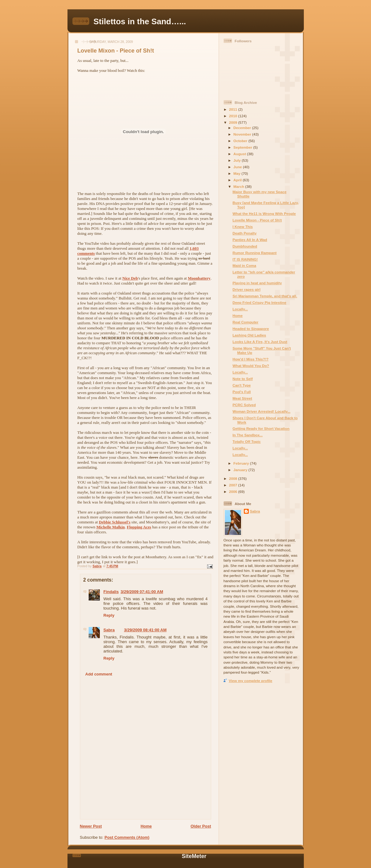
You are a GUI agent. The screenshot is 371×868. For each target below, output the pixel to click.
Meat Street (242, 398)
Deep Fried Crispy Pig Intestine (260, 302)
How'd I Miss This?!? (251, 359)
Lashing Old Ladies (249, 335)
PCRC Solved (244, 405)
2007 (234, 485)
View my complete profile (251, 681)
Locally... (240, 309)
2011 (234, 109)
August (240, 154)
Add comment (99, 674)
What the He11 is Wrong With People (264, 214)
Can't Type (242, 385)
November (243, 134)
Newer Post (91, 826)
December (243, 128)
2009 (234, 122)
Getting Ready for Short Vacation (261, 428)
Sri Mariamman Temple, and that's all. (265, 296)
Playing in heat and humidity (257, 283)
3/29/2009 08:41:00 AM (145, 630)
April (238, 180)
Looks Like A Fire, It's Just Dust (260, 342)
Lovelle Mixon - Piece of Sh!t (257, 220)
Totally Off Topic (247, 441)
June (238, 167)
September (243, 147)
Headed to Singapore (251, 329)
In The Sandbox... (248, 435)
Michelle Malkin (111, 527)
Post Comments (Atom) (127, 837)
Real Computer (246, 322)
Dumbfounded (245, 246)
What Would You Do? (251, 366)
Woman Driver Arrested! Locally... (262, 411)
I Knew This (243, 227)
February (242, 463)
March (239, 186)
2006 (234, 492)
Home (146, 826)
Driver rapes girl (247, 289)
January (241, 470)
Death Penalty (245, 233)
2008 (234, 478)
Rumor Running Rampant (255, 253)
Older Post (201, 826)
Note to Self (243, 379)
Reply (109, 615)
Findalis (111, 592)
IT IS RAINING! (245, 259)
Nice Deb (130, 278)
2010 (234, 116)
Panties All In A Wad (250, 240)
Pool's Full (242, 392)
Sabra (109, 630)
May (238, 173)
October (241, 141)
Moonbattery (199, 278)
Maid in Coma (244, 265)
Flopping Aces (139, 527)
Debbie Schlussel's (115, 522)
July (238, 160)
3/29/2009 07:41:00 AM (142, 592)
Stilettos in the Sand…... (140, 21)
